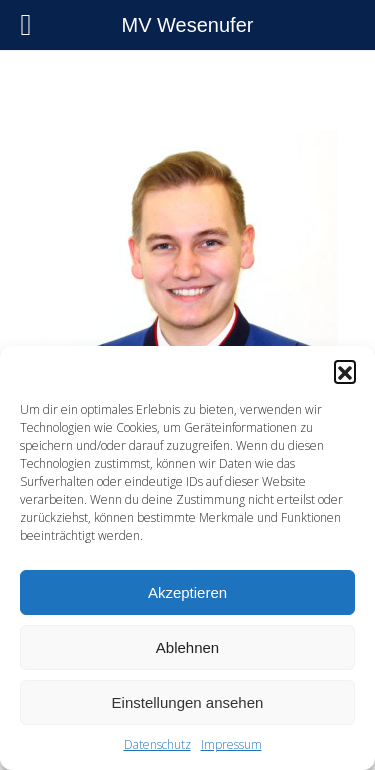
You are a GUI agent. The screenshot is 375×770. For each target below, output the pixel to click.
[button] (345, 371)
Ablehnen (187, 647)
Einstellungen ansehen (188, 702)
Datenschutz (157, 744)
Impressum (231, 744)
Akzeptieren (187, 592)
